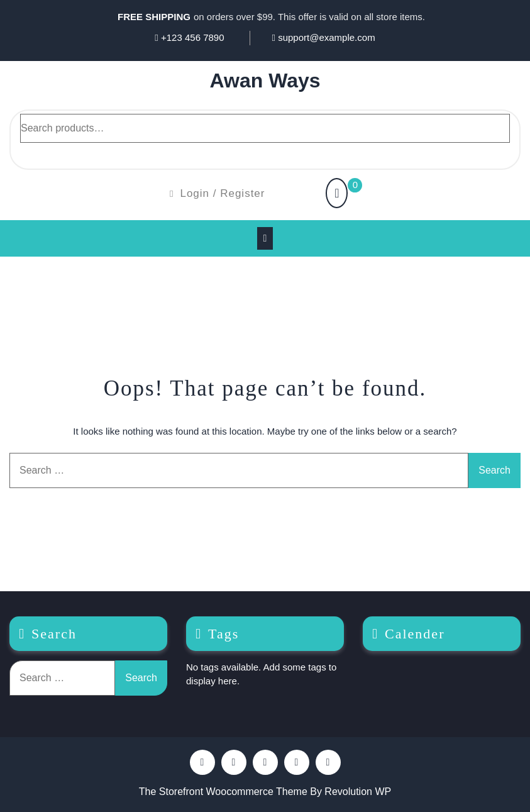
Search (36, 154)
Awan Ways (265, 81)
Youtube (297, 762)
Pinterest (234, 762)
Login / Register (218, 193)
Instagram (328, 762)
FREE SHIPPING (154, 17)
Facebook (202, 762)
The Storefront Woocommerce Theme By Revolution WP (265, 792)
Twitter (265, 762)
